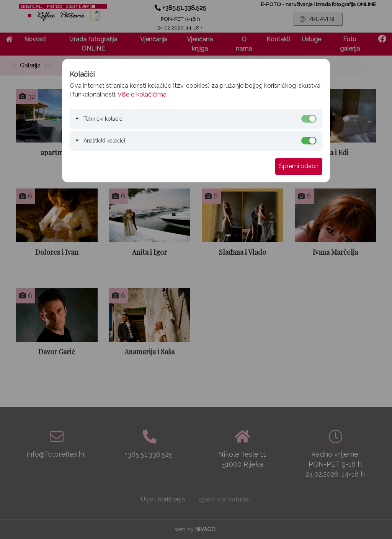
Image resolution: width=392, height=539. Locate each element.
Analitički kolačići (104, 141)
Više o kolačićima (142, 94)
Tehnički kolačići (104, 119)
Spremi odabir (299, 166)
